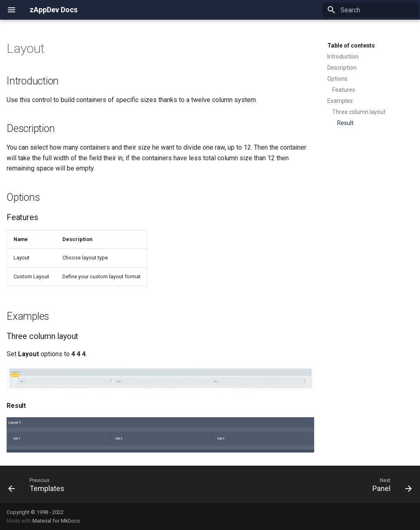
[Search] (370, 10)
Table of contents (351, 45)
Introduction (343, 57)
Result (345, 123)
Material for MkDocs (56, 521)
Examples (340, 101)
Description (342, 68)
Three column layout (359, 112)
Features (344, 90)
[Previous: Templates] (39, 485)
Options (337, 79)
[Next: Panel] (390, 485)
